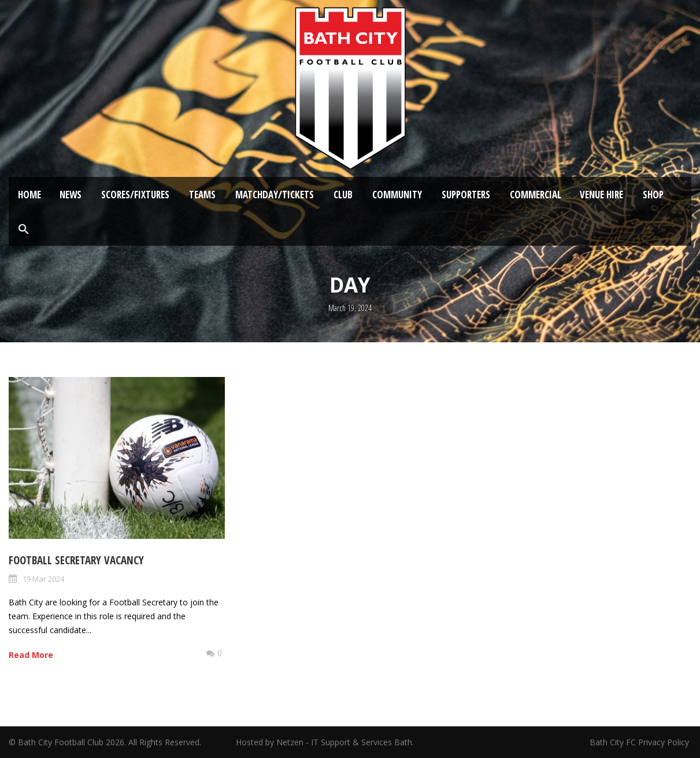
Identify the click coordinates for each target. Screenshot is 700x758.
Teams (202, 195)
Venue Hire (601, 195)
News (71, 195)
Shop (653, 195)
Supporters (466, 195)
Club (343, 195)
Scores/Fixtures (135, 195)
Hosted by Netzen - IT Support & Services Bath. (325, 742)
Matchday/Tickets (275, 195)
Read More (31, 655)
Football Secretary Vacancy (76, 560)
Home (29, 195)
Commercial (536, 195)
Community (397, 195)
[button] (24, 230)
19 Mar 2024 (43, 579)
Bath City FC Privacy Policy (640, 742)
